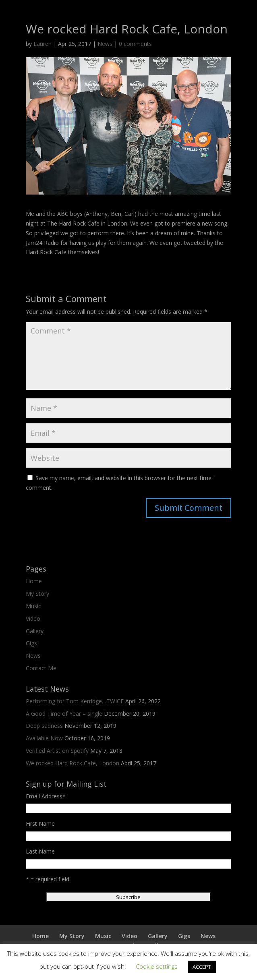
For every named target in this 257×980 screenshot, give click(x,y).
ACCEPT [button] (202, 967)
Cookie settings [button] (157, 966)
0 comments (135, 44)
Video (33, 618)
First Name (40, 824)
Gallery (35, 631)
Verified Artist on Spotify (57, 751)
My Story (37, 594)
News (105, 44)
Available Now (44, 738)
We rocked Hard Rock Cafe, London (73, 763)
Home (34, 581)
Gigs (31, 643)
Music (33, 606)
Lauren (42, 44)
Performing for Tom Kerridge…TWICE (75, 701)
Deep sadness (44, 726)
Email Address (46, 796)
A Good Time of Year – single (64, 714)
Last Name (40, 851)
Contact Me (41, 668)
